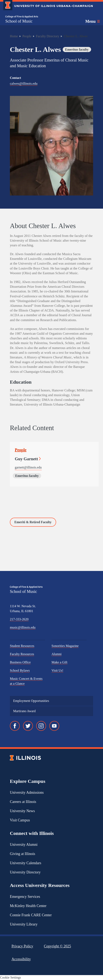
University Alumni (24, 845)
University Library (24, 924)
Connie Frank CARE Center (31, 915)
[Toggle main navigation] (93, 21)
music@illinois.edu (23, 627)
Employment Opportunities (31, 701)
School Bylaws (20, 670)
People (27, 36)
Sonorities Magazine (65, 646)
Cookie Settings (10, 977)
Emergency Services (25, 897)
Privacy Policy (22, 946)
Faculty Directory (48, 36)
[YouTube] (54, 726)
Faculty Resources (22, 654)
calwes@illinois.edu (24, 84)
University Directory (25, 872)
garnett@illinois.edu (28, 467)
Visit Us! (57, 670)
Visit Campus (20, 820)
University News (22, 811)
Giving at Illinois (23, 854)
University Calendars (25, 863)
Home (14, 36)
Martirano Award (24, 711)
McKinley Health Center (28, 906)
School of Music (19, 21)
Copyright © (58, 946)
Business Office (20, 662)
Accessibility (21, 959)
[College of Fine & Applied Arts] (22, 17)
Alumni (57, 654)
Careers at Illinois (23, 802)
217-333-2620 (19, 619)
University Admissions (27, 792)
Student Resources (22, 646)
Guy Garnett (28, 459)
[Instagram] (41, 726)
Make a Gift (60, 662)
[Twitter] (28, 726)
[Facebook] (15, 726)
